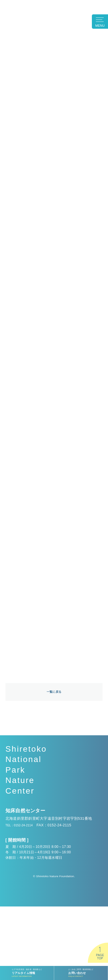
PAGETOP (100, 957)
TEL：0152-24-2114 (23, 899)
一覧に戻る (54, 765)
